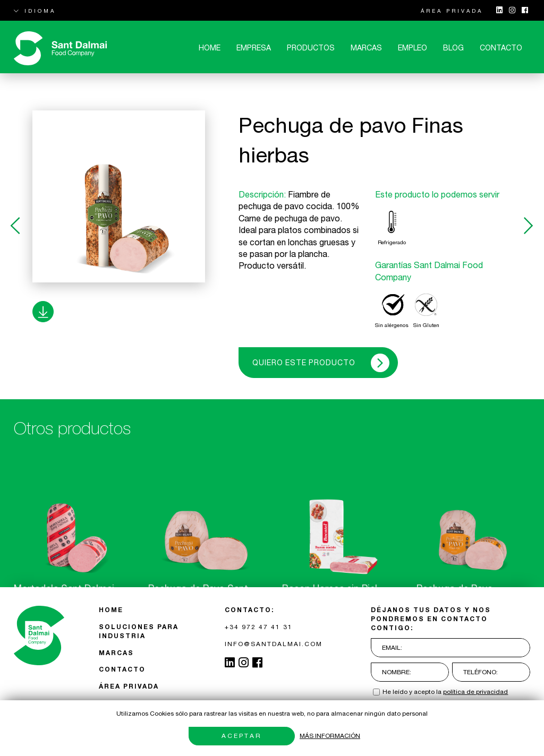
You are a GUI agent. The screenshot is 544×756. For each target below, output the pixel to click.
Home (210, 48)
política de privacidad (475, 692)
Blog (453, 48)
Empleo (413, 48)
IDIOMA (35, 11)
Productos (311, 48)
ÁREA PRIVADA (452, 11)
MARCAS (366, 48)
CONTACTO (501, 48)
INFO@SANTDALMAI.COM (274, 644)
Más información (330, 736)
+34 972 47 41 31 (259, 627)
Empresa (254, 48)
